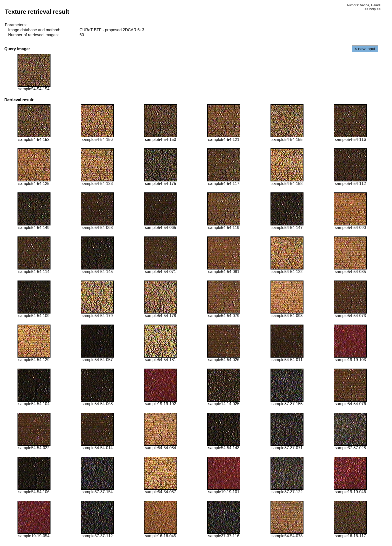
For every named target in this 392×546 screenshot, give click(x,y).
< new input (365, 49)
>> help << (372, 9)
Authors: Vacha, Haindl (364, 5)
